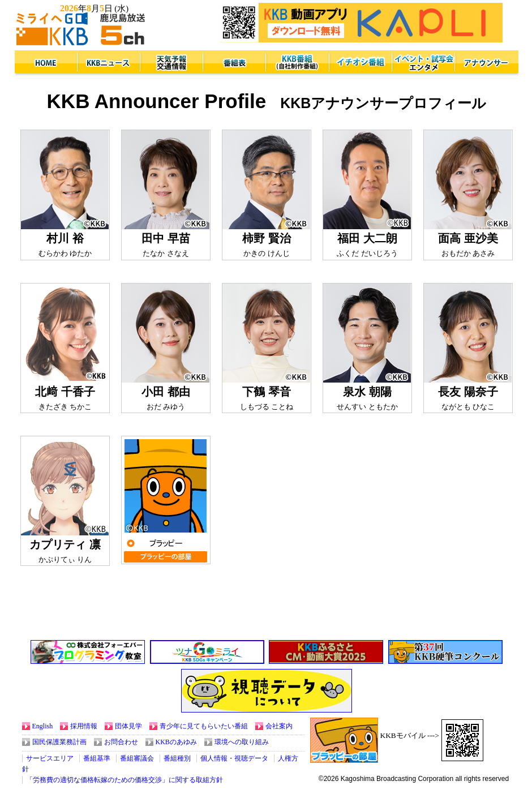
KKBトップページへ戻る (46, 63)
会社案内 (279, 726)
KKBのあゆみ (176, 742)
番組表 (235, 63)
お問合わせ (121, 742)
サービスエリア (50, 758)
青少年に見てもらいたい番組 (204, 726)
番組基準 (97, 758)
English (43, 726)
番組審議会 (137, 758)
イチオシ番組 (360, 63)
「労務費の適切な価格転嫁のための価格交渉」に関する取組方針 (125, 780)
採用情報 (84, 726)
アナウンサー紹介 (486, 63)
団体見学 (128, 726)
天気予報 (172, 63)
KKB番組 (297, 63)
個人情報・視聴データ (234, 758)
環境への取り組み (242, 742)
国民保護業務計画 (59, 742)
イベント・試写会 (423, 63)
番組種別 (177, 758)
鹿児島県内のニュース (109, 63)
